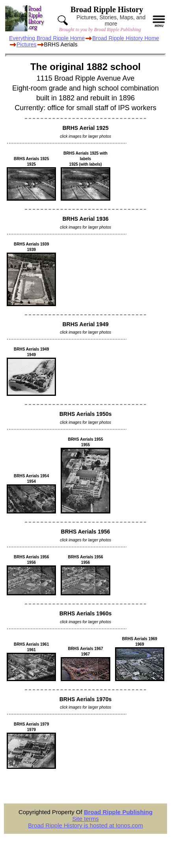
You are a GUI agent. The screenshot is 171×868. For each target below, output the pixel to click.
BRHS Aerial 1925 (86, 128)
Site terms (85, 819)
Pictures (27, 44)
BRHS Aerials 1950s (86, 414)
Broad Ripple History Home (126, 38)
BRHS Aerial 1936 (86, 219)
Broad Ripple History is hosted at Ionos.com (85, 825)
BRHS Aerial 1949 (86, 324)
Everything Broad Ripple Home (47, 38)
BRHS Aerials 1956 (86, 532)
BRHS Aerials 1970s (86, 699)
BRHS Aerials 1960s (86, 613)
